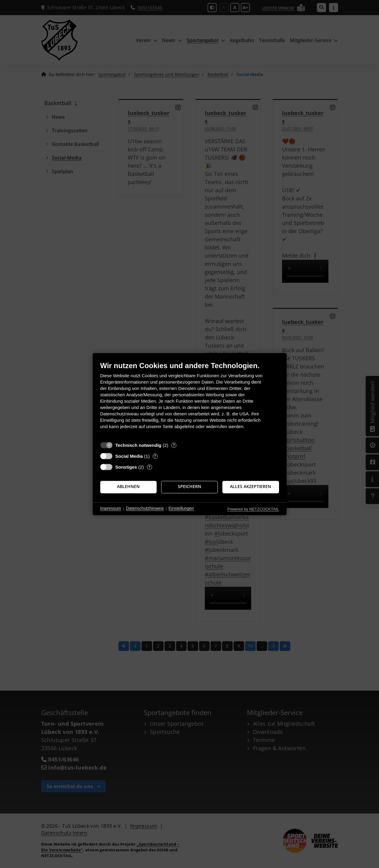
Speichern (189, 487)
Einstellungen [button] (181, 509)
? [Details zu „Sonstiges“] (149, 467)
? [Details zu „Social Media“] (155, 456)
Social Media (129, 456)
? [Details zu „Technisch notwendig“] (174, 445)
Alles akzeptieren (251, 487)
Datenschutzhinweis (145, 509)
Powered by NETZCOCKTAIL (253, 509)
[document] (190, 400)
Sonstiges (126, 467)
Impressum (111, 509)
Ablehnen (128, 487)
